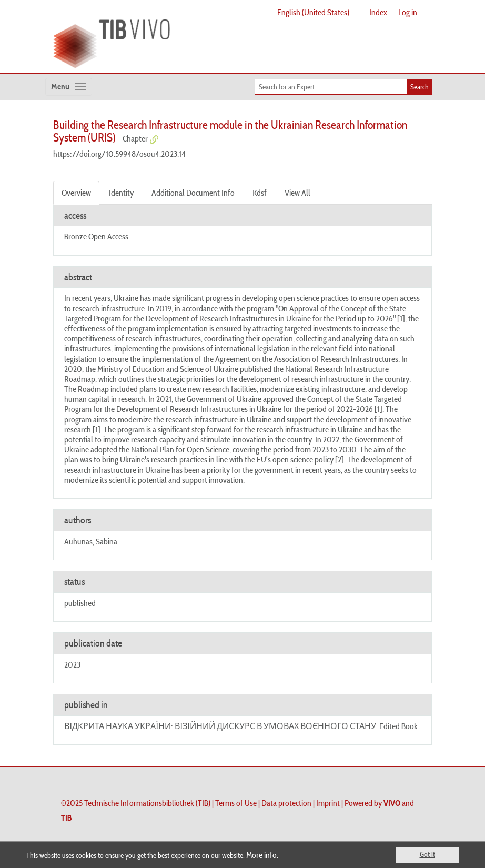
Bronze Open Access (96, 236)
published (80, 603)
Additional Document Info (193, 193)
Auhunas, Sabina (91, 541)
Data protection (286, 803)
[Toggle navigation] (69, 87)
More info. (262, 855)
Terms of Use (236, 803)
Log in (408, 12)
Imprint (328, 803)
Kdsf (260, 193)
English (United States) (313, 12)
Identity (121, 193)
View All (297, 193)
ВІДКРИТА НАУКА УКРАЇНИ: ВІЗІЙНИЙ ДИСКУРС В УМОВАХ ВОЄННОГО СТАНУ (220, 726)
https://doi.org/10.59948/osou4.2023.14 (119, 154)
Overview (76, 193)
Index (378, 12)
